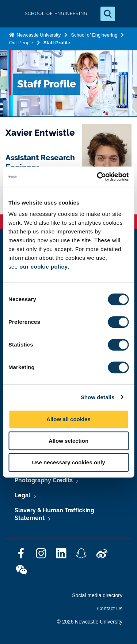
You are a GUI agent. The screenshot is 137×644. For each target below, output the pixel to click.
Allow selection (68, 441)
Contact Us (110, 609)
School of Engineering (94, 35)
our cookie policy (43, 267)
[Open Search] (108, 14)
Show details (98, 397)
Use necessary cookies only (68, 462)
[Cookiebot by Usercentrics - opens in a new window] (98, 177)
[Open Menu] (125, 14)
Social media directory (97, 595)
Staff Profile (57, 43)
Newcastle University (38, 35)
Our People (21, 43)
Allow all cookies (68, 419)
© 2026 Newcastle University (90, 622)
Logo (12, 14)
